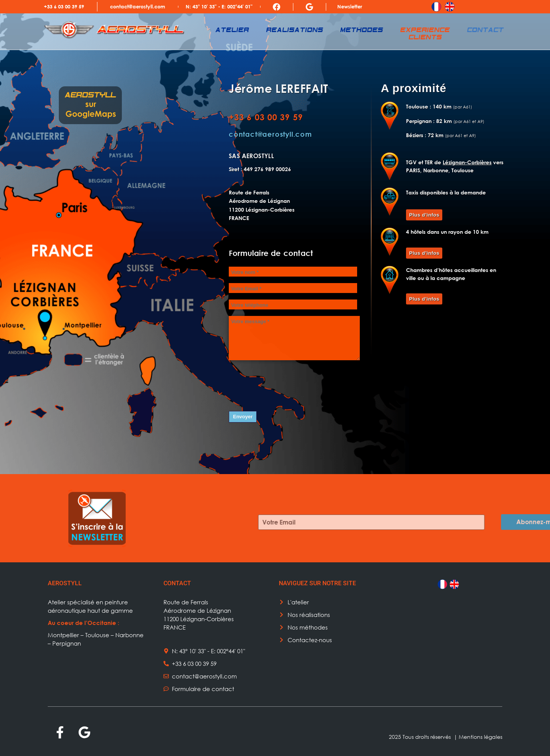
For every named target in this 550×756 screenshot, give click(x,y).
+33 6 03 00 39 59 (64, 6)
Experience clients (425, 34)
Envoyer (243, 417)
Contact (486, 30)
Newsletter (350, 6)
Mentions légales (480, 737)
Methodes (362, 30)
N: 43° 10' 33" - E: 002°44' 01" (219, 6)
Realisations (295, 30)
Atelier (233, 30)
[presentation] (287, 384)
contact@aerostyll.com (137, 6)
